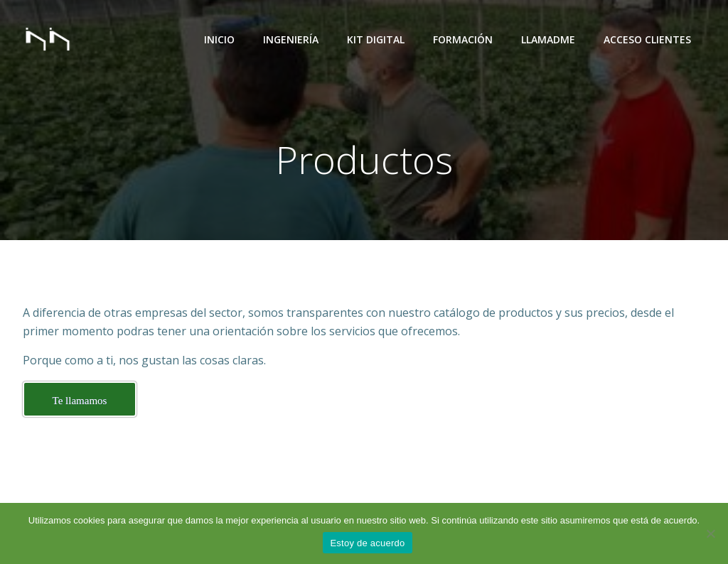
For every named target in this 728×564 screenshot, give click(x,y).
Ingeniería (291, 39)
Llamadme (548, 39)
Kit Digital (376, 39)
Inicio (219, 39)
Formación (463, 39)
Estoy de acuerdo (367, 543)
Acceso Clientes (647, 39)
